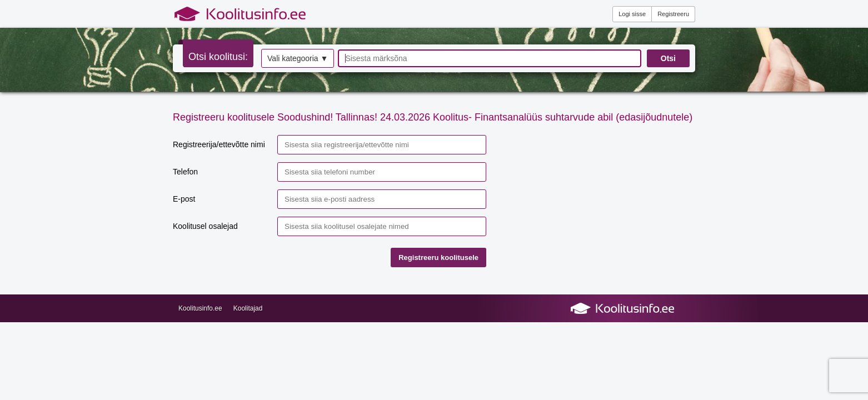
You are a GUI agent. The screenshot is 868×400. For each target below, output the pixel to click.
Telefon (185, 172)
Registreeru (673, 14)
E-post (184, 199)
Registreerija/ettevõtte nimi (219, 144)
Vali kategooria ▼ (298, 58)
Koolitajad (248, 308)
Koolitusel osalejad (205, 226)
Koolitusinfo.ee (200, 308)
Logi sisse (632, 14)
